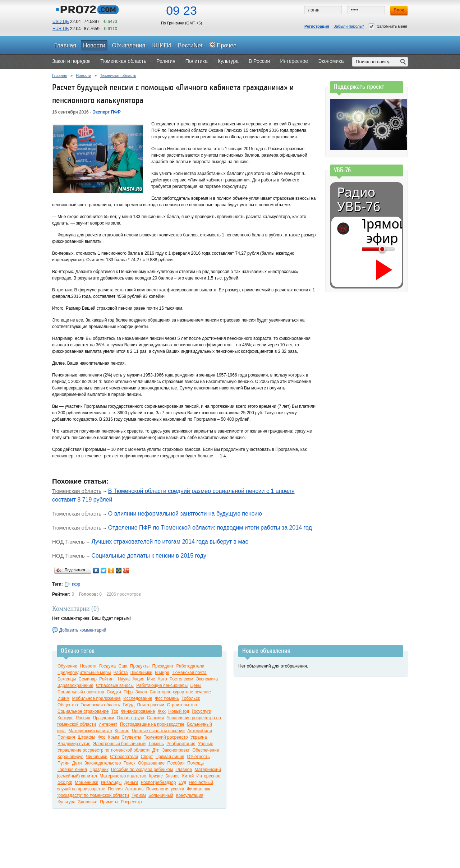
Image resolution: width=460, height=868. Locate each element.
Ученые (206, 744)
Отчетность (198, 757)
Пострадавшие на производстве (152, 724)
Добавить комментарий (83, 630)
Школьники (141, 673)
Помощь (195, 763)
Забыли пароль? (349, 26)
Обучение (67, 666)
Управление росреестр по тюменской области (103, 750)
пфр (76, 584)
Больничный (161, 795)
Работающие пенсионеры (162, 685)
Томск (130, 763)
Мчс (151, 679)
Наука (124, 679)
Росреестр (131, 802)
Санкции (156, 718)
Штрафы (86, 737)
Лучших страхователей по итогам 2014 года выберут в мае (170, 542)
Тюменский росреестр (166, 737)
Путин (63, 763)
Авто (162, 679)
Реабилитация (181, 744)
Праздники (103, 718)
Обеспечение (206, 750)
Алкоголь (135, 789)
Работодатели (190, 666)
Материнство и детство (123, 776)
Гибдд (128, 705)
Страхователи (124, 757)
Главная (60, 75)
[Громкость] (366, 249)
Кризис (156, 776)
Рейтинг (107, 679)
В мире (162, 673)
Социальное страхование (83, 711)
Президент (163, 666)
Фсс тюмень (167, 698)
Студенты (131, 737)
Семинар (88, 679)
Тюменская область (118, 75)
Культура (66, 802)
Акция (138, 679)
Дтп (156, 750)
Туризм (139, 795)
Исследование (138, 698)
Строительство (182, 705)
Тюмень (156, 744)
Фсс (102, 737)
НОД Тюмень (68, 542)
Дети (77, 763)
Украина (199, 737)
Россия (83, 718)
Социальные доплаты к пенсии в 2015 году (149, 556)
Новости (84, 75)
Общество (68, 705)
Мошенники (86, 782)
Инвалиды (111, 782)
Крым (113, 737)
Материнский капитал (90, 731)
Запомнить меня (388, 26)
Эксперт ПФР (106, 112)
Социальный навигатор (81, 692)
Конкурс (65, 718)
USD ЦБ (61, 22)
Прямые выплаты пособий (158, 731)
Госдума (107, 666)
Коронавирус (70, 757)
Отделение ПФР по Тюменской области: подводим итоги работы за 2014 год (210, 528)
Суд (182, 782)
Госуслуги (202, 711)
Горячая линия (72, 770)
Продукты (140, 666)
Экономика (207, 679)
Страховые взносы (115, 685)
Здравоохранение (75, 685)
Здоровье (88, 802)
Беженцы (67, 679)
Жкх (162, 711)
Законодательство (103, 763)
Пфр (128, 692)
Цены (196, 685)
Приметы (109, 802)
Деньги (131, 782)
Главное (184, 770)
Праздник (99, 770)
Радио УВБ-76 (359, 199)
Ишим (63, 698)
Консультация (189, 795)
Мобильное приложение (96, 698)
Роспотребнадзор (158, 782)
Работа (121, 673)
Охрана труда (131, 718)
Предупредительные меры (84, 673)
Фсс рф (65, 782)
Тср (115, 711)
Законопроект (176, 750)
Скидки (114, 692)
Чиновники (97, 757)
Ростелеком (181, 679)
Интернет (108, 724)
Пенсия (115, 789)
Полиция (66, 737)
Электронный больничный (119, 744)
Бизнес (172, 776)
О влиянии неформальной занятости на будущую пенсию (185, 514)
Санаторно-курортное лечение (180, 692)
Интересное (209, 776)
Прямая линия (170, 757)
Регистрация (317, 26)
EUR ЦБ (61, 29)
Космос (122, 731)
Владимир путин (74, 744)
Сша (123, 666)
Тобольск (191, 698)
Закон (141, 692)
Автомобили (199, 731)
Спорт (147, 757)
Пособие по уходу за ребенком (142, 770)
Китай (188, 776)
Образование (151, 763)
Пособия (176, 763)
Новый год (179, 711)
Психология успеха (165, 789)
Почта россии (151, 705)
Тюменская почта (189, 673)
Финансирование (138, 711)
